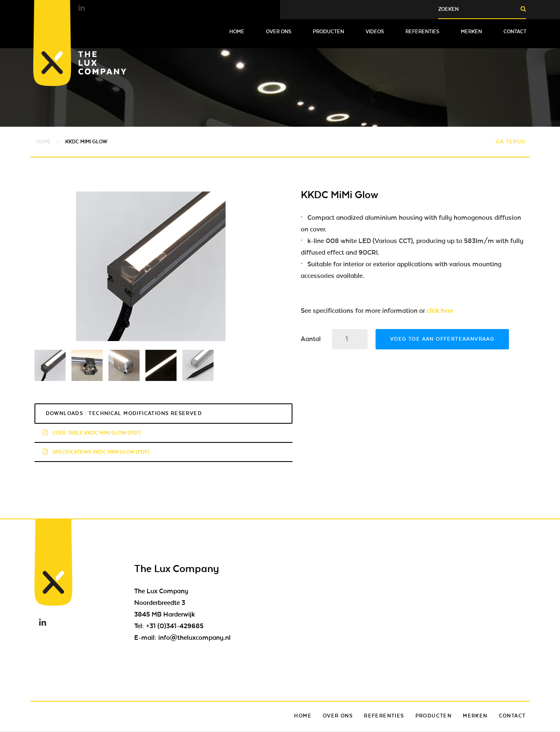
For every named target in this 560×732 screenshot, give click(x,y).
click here (440, 311)
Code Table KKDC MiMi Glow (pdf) (92, 433)
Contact (515, 32)
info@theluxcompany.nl (194, 638)
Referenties (422, 32)
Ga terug (511, 142)
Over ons (279, 32)
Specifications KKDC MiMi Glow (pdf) (96, 452)
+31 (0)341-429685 (175, 626)
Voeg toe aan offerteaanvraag (442, 339)
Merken (471, 32)
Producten (328, 32)
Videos (375, 32)
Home (237, 32)
